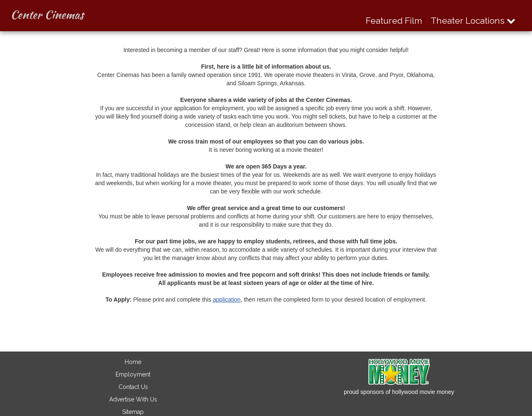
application (227, 300)
